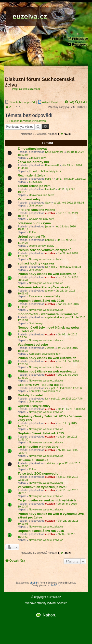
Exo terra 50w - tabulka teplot (40, 385)
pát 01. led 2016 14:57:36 (67, 388)
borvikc (49, 240)
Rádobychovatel (30, 395)
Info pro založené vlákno (36, 210)
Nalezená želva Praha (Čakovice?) (44, 287)
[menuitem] (20, 102)
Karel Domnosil (54, 152)
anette (49, 291)
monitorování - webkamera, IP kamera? (48, 314)
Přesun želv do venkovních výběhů (45, 250)
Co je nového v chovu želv (38, 447)
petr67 (49, 179)
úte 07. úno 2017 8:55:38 (66, 267)
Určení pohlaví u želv (42, 246)
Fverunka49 (52, 165)
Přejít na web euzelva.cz (26, 89)
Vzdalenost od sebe (33, 345)
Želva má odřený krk (33, 162)
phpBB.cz (55, 585)
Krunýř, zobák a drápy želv (45, 171)
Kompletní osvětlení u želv (45, 354)
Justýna (50, 348)
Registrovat (78, 44)
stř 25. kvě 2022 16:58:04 (69, 203)
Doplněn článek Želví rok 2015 (41, 433)
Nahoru (50, 615)
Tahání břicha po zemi (35, 186)
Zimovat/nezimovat (32, 149)
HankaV (50, 189)
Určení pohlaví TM (32, 237)
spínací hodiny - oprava (36, 263)
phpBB (34, 583)
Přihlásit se (78, 39)
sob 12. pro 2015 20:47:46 (67, 399)
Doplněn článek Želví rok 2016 (41, 301)
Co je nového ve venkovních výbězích (47, 500)
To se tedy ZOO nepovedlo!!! (40, 473)
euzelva (50, 213)
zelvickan (51, 463)
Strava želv (36, 182)
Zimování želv (37, 158)
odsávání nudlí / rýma (34, 223)
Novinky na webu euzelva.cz (46, 259)
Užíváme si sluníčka (33, 460)
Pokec (33, 232)
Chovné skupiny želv (41, 219)
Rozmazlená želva (31, 175)
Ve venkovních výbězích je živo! (42, 487)
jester (48, 226)
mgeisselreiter (53, 317)
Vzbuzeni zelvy (29, 199)
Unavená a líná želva (42, 195)
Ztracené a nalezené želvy (45, 296)
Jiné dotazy (36, 205)
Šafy (48, 203)
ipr (47, 267)
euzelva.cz (54, 597)
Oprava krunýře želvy (34, 406)
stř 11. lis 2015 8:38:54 (72, 409)
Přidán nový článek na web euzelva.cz (47, 274)
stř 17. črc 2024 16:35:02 (71, 179)
